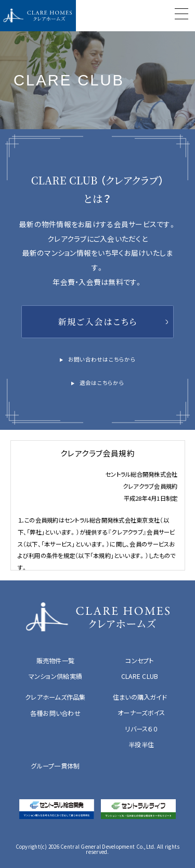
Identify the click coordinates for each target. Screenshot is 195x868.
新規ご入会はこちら (97, 321)
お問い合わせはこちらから (102, 359)
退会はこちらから (102, 383)
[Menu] (181, 15)
